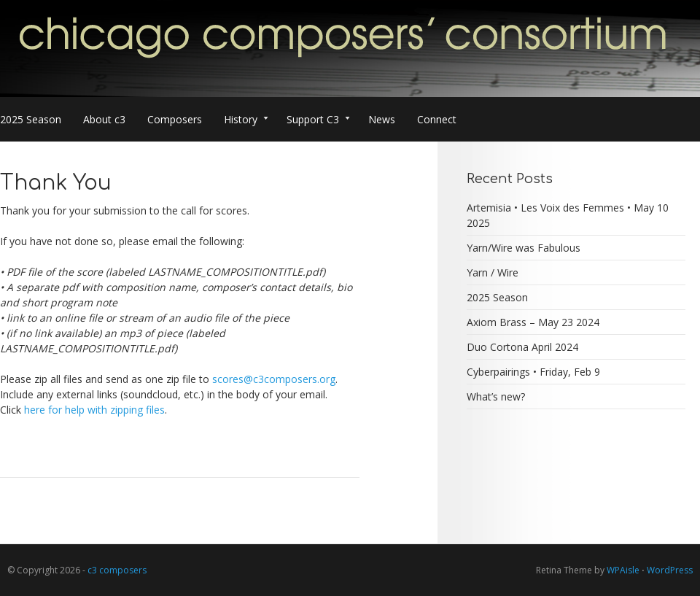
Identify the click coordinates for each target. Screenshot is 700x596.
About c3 (104, 119)
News (382, 119)
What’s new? (496, 396)
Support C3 (318, 121)
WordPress (670, 570)
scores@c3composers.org (274, 379)
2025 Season (31, 119)
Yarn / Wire (493, 272)
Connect (437, 119)
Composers (175, 119)
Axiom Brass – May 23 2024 (533, 322)
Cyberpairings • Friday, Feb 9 (533, 372)
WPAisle (623, 570)
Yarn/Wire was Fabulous (524, 248)
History (246, 121)
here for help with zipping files (94, 410)
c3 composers (117, 570)
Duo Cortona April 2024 (522, 347)
